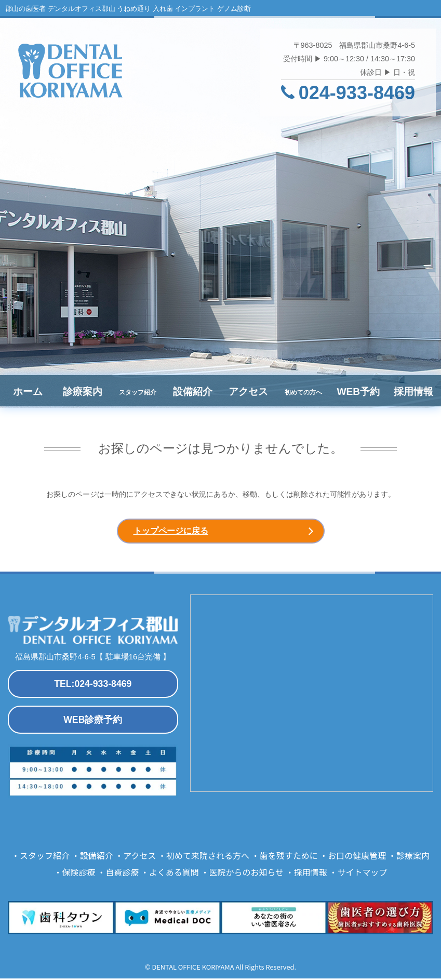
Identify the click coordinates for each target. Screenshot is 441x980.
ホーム (28, 392)
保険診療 (79, 874)
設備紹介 (193, 392)
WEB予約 (358, 392)
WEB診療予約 (93, 722)
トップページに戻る (171, 532)
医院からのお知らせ (246, 874)
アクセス (248, 392)
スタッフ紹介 (45, 857)
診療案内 (83, 392)
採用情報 (413, 392)
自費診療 (122, 874)
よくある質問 (174, 874)
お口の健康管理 (357, 857)
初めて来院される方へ (208, 857)
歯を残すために (289, 857)
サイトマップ (362, 874)
